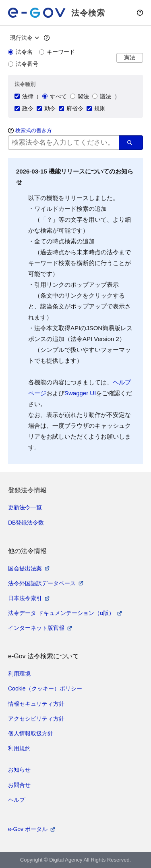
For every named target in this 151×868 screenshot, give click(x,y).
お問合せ (19, 785)
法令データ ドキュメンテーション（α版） (61, 613)
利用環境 (19, 674)
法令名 (20, 52)
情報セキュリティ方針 (36, 704)
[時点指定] (24, 38)
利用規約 (19, 748)
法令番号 (23, 64)
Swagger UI (80, 393)
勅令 (46, 108)
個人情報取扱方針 (31, 733)
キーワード (57, 52)
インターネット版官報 (36, 628)
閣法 (80, 96)
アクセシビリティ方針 (36, 719)
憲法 (130, 58)
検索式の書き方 (34, 130)
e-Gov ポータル (28, 829)
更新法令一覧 (25, 507)
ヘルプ (17, 800)
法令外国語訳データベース (42, 583)
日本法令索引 (25, 598)
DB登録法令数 (26, 523)
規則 (96, 108)
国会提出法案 (25, 568)
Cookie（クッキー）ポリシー (45, 688)
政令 (24, 108)
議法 (102, 96)
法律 (24, 96)
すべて (55, 96)
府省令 (71, 108)
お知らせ (19, 770)
